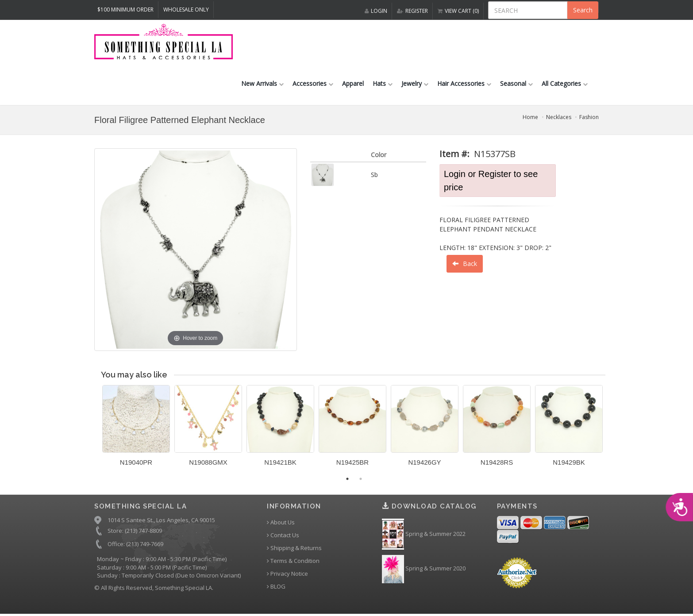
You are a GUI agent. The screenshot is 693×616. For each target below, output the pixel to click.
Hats (383, 83)
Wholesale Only (186, 10)
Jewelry (415, 83)
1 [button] (347, 479)
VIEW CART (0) (458, 11)
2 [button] (361, 479)
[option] (136, 429)
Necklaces (559, 117)
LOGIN (376, 11)
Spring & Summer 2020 (424, 569)
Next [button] (612, 431)
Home (530, 117)
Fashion (589, 117)
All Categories (565, 83)
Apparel (353, 83)
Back (465, 264)
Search (583, 10)
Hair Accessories (464, 83)
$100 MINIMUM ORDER (125, 10)
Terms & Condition (293, 561)
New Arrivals (262, 83)
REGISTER (412, 11)
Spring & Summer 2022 (424, 534)
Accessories (313, 83)
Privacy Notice (287, 574)
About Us (281, 522)
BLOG (276, 587)
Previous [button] (96, 431)
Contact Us (283, 535)
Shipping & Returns (294, 548)
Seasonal (516, 83)
